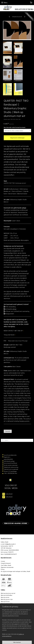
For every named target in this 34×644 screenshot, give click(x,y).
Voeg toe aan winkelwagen (17, 138)
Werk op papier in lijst (7, 603)
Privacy (3, 569)
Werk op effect (7, 595)
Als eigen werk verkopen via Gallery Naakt (15, 571)
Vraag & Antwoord (6, 563)
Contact (3, 561)
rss (25, 638)
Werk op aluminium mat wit (8, 593)
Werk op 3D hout (5, 601)
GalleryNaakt (9, 494)
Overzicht (8, 431)
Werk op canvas (5, 597)
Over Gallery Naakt (6, 565)
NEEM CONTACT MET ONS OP (14, 331)
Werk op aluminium (6, 609)
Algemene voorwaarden (7, 567)
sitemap (22, 638)
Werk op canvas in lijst (7, 599)
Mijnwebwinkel (22, 641)
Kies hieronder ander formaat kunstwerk (15, 127)
